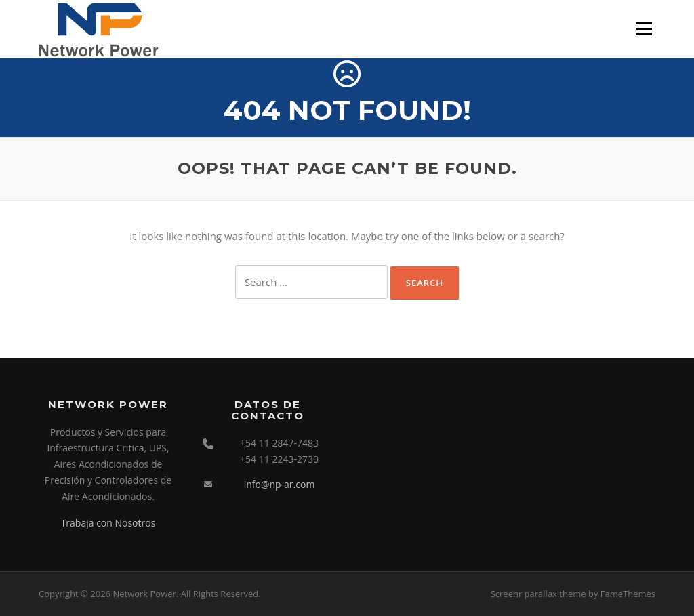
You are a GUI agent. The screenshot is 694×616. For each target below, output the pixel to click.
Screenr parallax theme (538, 594)
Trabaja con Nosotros (108, 523)
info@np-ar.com (280, 484)
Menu (644, 28)
